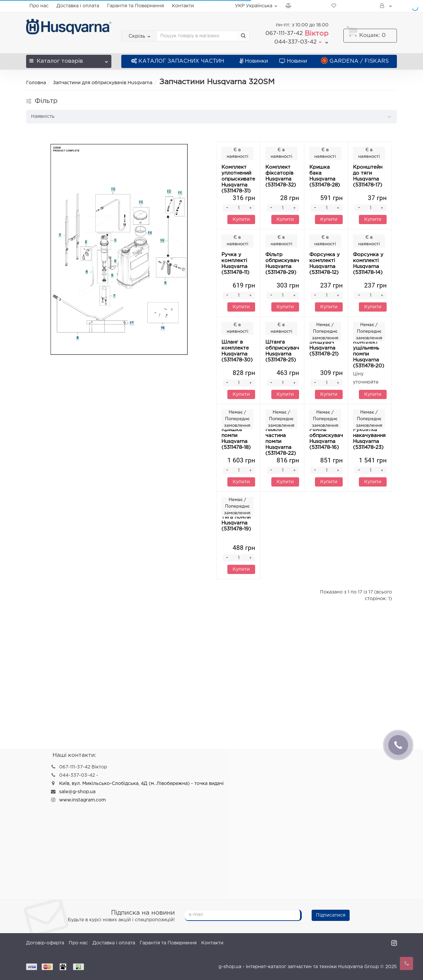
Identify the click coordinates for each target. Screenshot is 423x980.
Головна (36, 83)
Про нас (39, 6)
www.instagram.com (82, 800)
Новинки (254, 61)
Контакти (183, 6)
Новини (293, 61)
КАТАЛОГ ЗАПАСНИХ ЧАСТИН (178, 61)
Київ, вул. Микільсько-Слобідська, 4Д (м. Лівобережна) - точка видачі (141, 784)
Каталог (69, 59)
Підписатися (331, 915)
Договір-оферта (45, 943)
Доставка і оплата (78, 6)
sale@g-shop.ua (77, 792)
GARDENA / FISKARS (355, 61)
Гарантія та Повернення (135, 6)
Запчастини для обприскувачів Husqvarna (103, 83)
